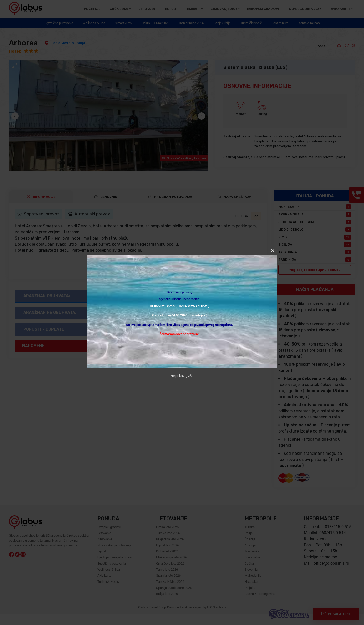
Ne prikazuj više (182, 376)
